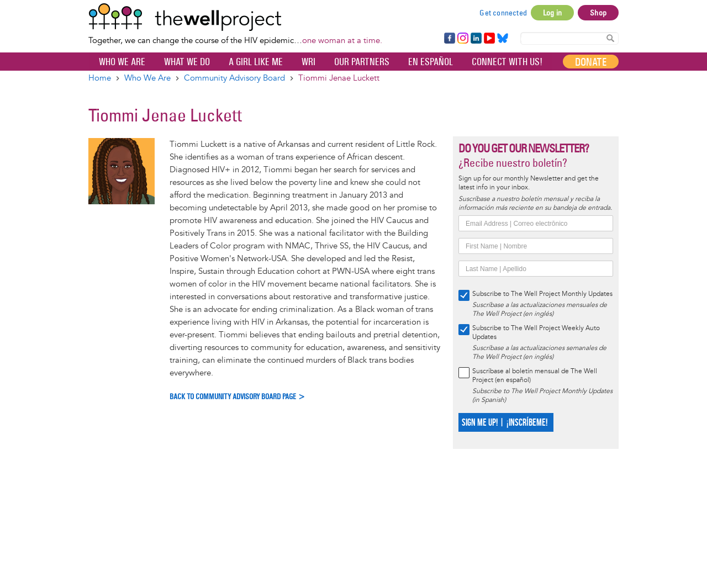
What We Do (187, 62)
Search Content (610, 38)
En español (431, 62)
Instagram (462, 39)
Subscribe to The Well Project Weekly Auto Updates (536, 333)
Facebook (449, 39)
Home (100, 78)
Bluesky (503, 39)
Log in (552, 13)
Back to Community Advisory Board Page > (238, 397)
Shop (598, 13)
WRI (308, 62)
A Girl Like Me (256, 62)
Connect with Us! (507, 62)
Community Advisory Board (234, 78)
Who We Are (122, 62)
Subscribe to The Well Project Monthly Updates (542, 294)
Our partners (362, 62)
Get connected (503, 13)
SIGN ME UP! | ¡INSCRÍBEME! (505, 423)
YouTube (489, 39)
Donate (591, 62)
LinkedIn (476, 39)
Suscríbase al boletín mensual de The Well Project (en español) (535, 376)
